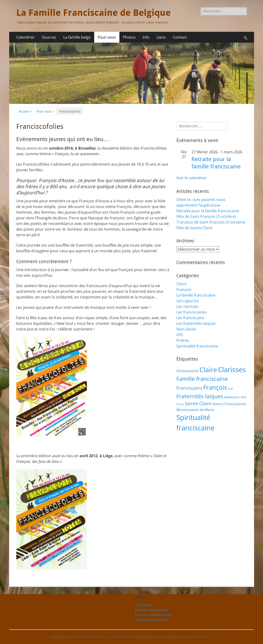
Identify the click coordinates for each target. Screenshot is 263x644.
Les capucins (188, 301)
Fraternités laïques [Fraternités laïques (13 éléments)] (200, 396)
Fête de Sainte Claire (194, 228)
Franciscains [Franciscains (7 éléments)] (189, 388)
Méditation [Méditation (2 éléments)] (232, 397)
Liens (161, 37)
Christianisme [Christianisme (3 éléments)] (187, 371)
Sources (49, 37)
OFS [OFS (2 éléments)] (243, 397)
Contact (180, 37)
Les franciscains (190, 318)
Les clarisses (187, 306)
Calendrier (26, 37)
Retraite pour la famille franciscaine (208, 211)
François (184, 289)
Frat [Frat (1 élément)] (230, 389)
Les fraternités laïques (196, 323)
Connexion (144, 605)
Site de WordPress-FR (152, 620)
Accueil (25, 111)
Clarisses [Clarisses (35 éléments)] (232, 369)
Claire (181, 284)
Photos (129, 37)
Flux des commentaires (153, 615)
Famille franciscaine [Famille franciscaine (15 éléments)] (202, 379)
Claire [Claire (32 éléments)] (208, 370)
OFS (180, 335)
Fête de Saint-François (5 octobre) (206, 216)
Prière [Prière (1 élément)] (180, 404)
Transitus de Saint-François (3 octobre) (211, 222)
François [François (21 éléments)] (215, 387)
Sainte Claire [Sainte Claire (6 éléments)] (198, 403)
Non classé (186, 329)
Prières (183, 340)
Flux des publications (152, 610)
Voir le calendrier (192, 178)
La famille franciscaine (196, 295)
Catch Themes (202, 637)
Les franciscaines (191, 312)
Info (146, 37)
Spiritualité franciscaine (197, 346)
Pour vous (107, 37)
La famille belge (77, 37)
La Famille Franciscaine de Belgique (93, 13)
